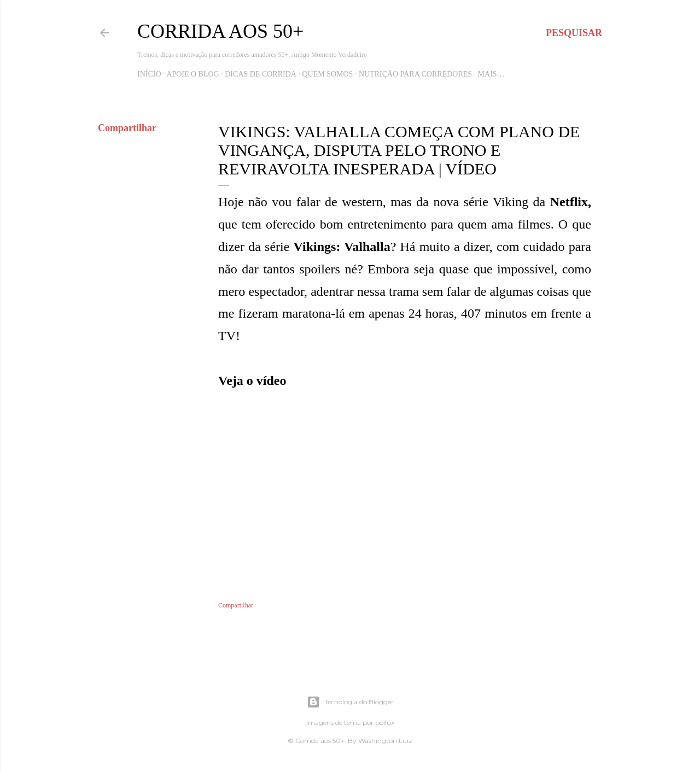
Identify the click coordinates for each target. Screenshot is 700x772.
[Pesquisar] (574, 33)
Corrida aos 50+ (220, 31)
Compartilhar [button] (127, 128)
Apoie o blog (192, 74)
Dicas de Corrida (261, 74)
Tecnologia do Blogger (350, 702)
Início (149, 74)
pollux (385, 723)
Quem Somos (327, 74)
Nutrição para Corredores (415, 74)
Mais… (491, 74)
